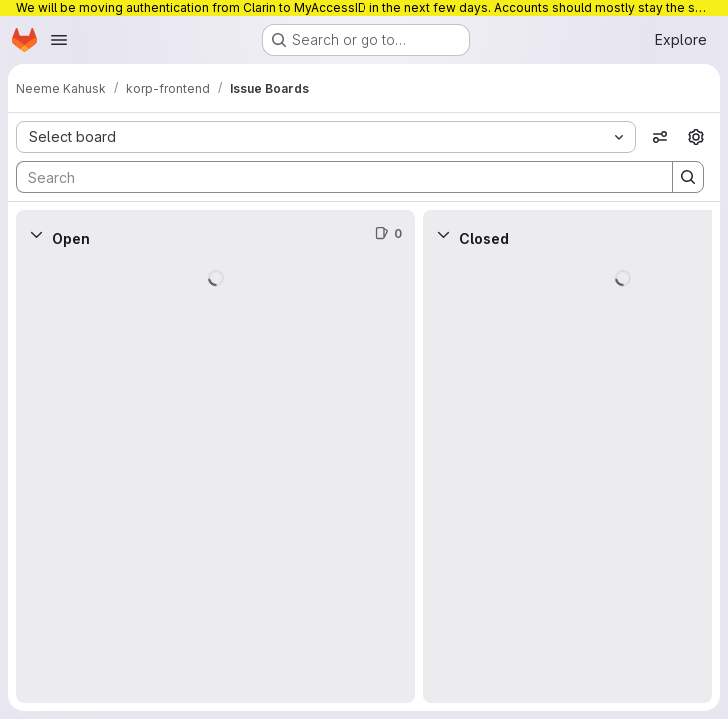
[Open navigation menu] (59, 40)
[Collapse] (36, 234)
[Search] (335, 177)
